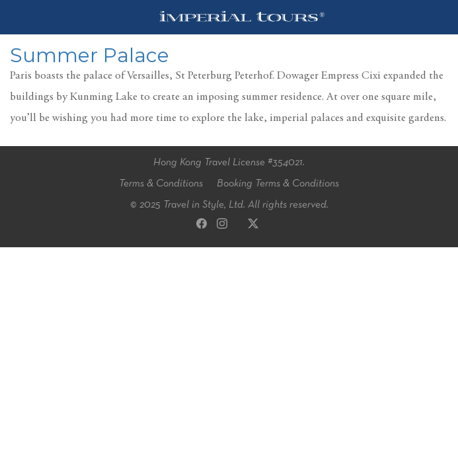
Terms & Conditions (161, 184)
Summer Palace (90, 55)
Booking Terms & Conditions (278, 184)
